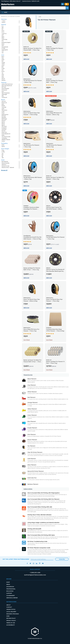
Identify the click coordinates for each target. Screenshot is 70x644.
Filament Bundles (6, 163)
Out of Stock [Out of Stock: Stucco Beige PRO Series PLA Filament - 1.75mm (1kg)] (27, 340)
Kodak (3, 112)
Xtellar (3, 135)
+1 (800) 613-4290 (35, 1)
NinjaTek (4, 120)
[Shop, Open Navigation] (4, 12)
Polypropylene (5, 50)
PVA (3, 41)
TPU (3, 51)
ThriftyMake (4, 138)
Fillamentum (4, 110)
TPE (3, 53)
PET (3, 29)
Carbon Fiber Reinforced (7, 84)
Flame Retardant (5, 89)
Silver (3, 77)
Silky (3, 96)
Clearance (4, 165)
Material (4, 25)
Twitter (30, 563)
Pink (3, 70)
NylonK (3, 123)
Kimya (3, 113)
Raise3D (4, 131)
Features (4, 82)
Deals (3, 160)
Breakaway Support (6, 42)
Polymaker (4, 129)
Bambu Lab (4, 103)
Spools (3, 146)
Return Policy (11, 618)
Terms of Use (11, 623)
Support (9, 593)
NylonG (3, 122)
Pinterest (40, 563)
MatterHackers (5, 115)
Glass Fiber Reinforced (7, 86)
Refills (3, 145)
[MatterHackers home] (35, 632)
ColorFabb (4, 107)
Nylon (3, 37)
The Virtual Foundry (6, 137)
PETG (3, 31)
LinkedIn (37, 563)
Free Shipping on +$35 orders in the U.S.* (11, 1)
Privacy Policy (11, 621)
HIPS (3, 45)
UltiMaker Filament (6, 140)
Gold (3, 76)
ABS (3, 28)
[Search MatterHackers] (67, 8)
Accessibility (11, 625)
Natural (3, 79)
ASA (3, 35)
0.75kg (3, 152)
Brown (3, 71)
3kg (2, 155)
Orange (3, 63)
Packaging (4, 143)
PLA (3, 26)
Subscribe (62, 559)
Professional (11, 589)
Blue (3, 67)
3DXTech (4, 101)
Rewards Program (13, 614)
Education (10, 591)
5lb (2, 156)
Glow (3, 92)
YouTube (43, 563)
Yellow (3, 64)
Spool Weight (5, 149)
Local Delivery (11, 612)
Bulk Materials (5, 162)
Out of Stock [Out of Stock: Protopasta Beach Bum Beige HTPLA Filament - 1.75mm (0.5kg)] (49, 340)
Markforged (4, 119)
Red (2, 61)
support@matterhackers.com (35, 575)
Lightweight (4, 94)
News (8, 584)
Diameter (4, 19)
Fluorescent (4, 90)
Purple (3, 68)
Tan (2, 73)
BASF (3, 104)
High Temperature (6, 93)
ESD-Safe (4, 87)
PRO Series (4, 126)
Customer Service (26, 1)
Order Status (11, 609)
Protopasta (4, 128)
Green (3, 65)
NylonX (3, 125)
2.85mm (3, 22)
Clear (3, 74)
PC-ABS (3, 48)
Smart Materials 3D (6, 134)
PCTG (3, 32)
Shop (8, 582)
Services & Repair (12, 598)
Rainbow (4, 80)
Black (3, 57)
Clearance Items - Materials (8, 167)
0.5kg (3, 150)
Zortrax (3, 141)
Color (40, 17)
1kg (2, 153)
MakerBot (4, 118)
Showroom (10, 587)
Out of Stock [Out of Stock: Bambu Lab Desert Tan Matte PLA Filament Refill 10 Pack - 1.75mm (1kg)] (27, 370)
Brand (3, 100)
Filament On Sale (5, 166)
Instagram (33, 563)
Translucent (4, 97)
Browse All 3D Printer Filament (11, 16)
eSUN (3, 109)
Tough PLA (4, 34)
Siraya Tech (4, 132)
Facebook (27, 563)
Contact (9, 607)
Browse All (4, 170)
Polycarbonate (5, 47)
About (8, 605)
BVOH (3, 44)
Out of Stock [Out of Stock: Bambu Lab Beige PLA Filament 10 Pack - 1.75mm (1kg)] (49, 370)
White (3, 60)
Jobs (8, 616)
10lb (3, 158)
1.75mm (3, 21)
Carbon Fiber (4, 39)
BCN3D (3, 106)
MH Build (4, 116)
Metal (3, 38)
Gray (3, 58)
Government (11, 596)
